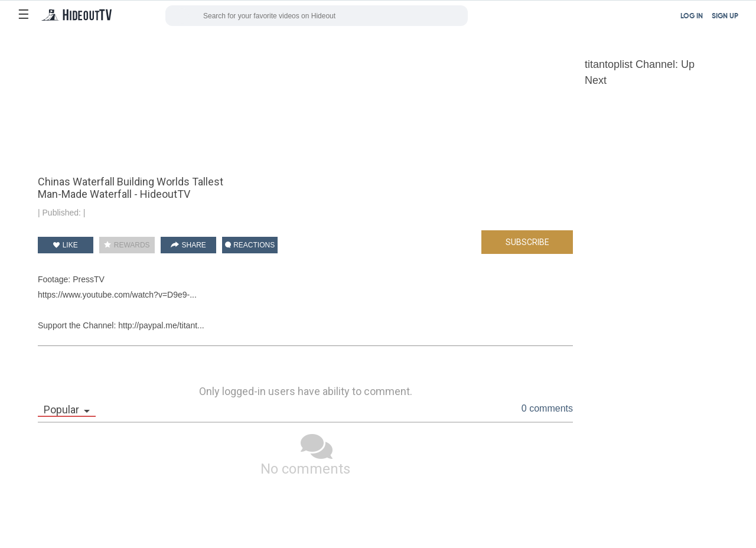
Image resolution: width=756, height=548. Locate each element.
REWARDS (127, 245)
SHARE (188, 245)
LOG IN (692, 17)
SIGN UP (725, 17)
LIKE (65, 245)
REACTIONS (250, 245)
